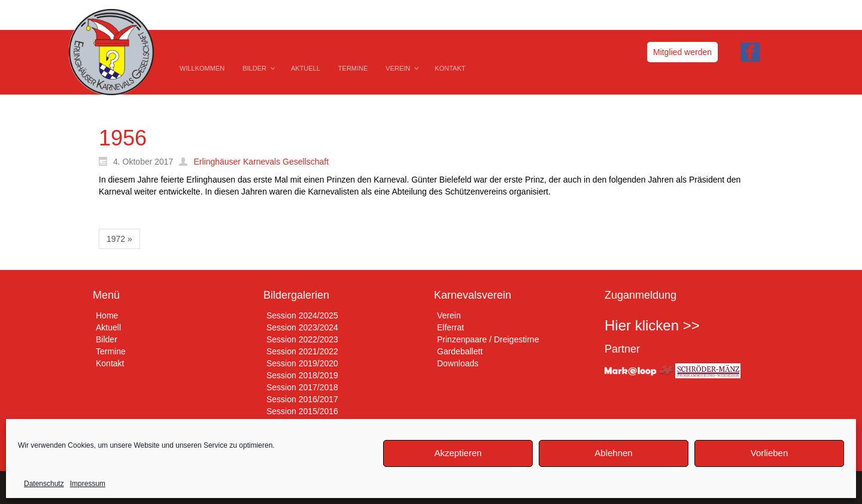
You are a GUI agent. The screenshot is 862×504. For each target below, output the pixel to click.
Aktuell (108, 327)
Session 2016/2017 (302, 399)
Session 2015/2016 (302, 411)
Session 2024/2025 (302, 315)
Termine (111, 351)
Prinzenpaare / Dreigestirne (488, 339)
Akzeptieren (458, 453)
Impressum (88, 484)
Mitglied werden (682, 52)
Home (107, 315)
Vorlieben (770, 453)
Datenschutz (44, 484)
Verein (449, 315)
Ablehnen (613, 453)
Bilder (107, 339)
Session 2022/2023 (302, 339)
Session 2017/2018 (302, 387)
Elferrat (450, 327)
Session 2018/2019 (302, 375)
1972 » (119, 239)
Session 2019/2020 (302, 363)
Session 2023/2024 (302, 327)
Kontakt (110, 363)
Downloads (458, 363)
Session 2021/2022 (302, 351)
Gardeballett (460, 351)
